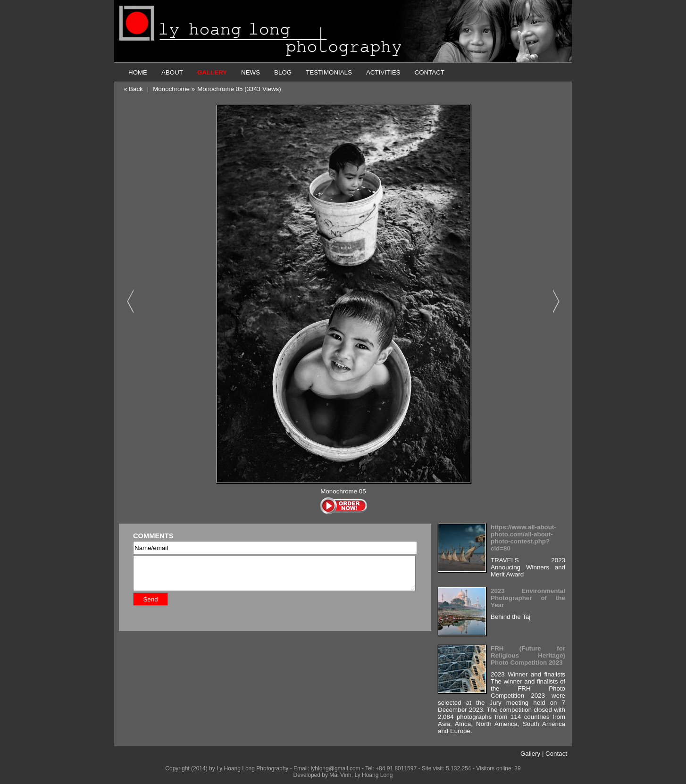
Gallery (530, 754)
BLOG (283, 72)
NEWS (251, 72)
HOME (138, 72)
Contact (556, 754)
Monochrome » (174, 89)
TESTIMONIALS (329, 72)
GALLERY (212, 72)
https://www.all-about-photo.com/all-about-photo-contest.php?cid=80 (523, 538)
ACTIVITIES (383, 72)
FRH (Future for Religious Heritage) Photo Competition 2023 (528, 655)
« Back (133, 89)
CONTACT (430, 72)
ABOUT (172, 72)
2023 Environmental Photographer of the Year (528, 598)
